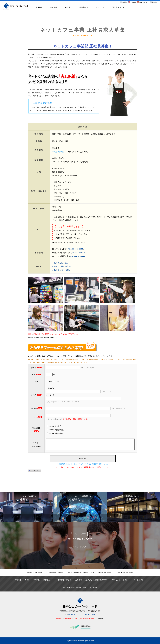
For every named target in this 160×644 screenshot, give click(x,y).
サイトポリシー (139, 580)
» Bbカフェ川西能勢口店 (62, 266)
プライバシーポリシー (121, 580)
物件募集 (39, 7)
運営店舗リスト (118, 7)
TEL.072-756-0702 (79, 253)
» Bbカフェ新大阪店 (60, 263)
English (132, 2)
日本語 (124, 2)
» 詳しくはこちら (80, 547)
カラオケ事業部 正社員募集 (124, 572)
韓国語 (153, 2)
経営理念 (68, 7)
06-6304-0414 (89, 615)
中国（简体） (143, 2)
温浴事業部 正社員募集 (34, 572)
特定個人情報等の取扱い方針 (75, 588)
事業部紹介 (84, 7)
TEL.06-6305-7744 (76, 249)
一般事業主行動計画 (64, 580)
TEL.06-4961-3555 (77, 256)
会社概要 (54, 7)
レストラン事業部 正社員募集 (101, 572)
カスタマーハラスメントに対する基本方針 (92, 580)
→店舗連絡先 (100, 619)
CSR (27, 580)
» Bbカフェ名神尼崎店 (61, 270)
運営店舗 (93, 588)
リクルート (100, 7)
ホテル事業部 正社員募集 (54, 572)
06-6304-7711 (74, 615)
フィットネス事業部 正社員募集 (77, 572)
